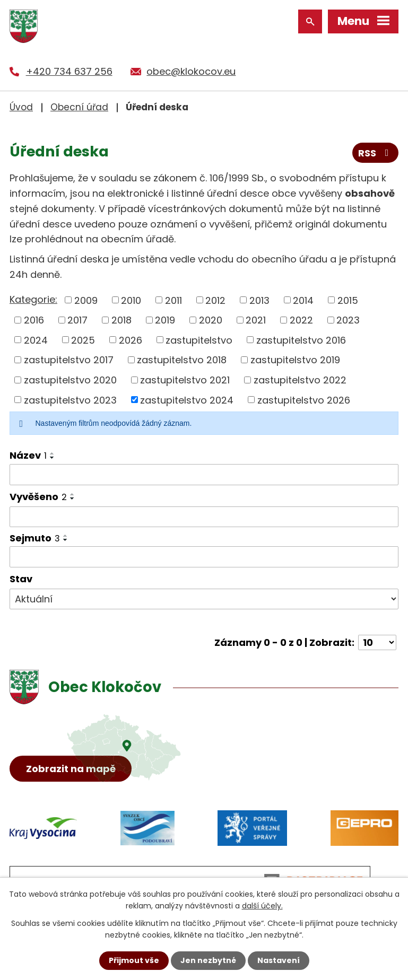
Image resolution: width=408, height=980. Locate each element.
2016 (34, 320)
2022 (301, 320)
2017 (77, 320)
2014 (303, 300)
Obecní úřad (79, 107)
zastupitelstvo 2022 (300, 380)
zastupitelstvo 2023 (70, 400)
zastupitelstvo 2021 (185, 380)
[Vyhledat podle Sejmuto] (204, 557)
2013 (259, 300)
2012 (215, 300)
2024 (36, 340)
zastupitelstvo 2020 (70, 380)
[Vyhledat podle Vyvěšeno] (204, 517)
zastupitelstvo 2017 (69, 360)
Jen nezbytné (208, 960)
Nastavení (279, 960)
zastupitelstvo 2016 (301, 340)
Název (28, 455)
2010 (131, 300)
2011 (173, 300)
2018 (121, 320)
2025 (83, 340)
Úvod (21, 107)
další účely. (262, 906)
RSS (376, 153)
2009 (86, 300)
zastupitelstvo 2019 (295, 360)
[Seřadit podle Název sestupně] (53, 458)
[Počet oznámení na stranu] (377, 642)
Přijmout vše (134, 960)
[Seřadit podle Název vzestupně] (53, 453)
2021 (256, 320)
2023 (348, 320)
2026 (131, 340)
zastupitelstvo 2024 (187, 400)
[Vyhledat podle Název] (204, 475)
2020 (211, 320)
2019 (165, 320)
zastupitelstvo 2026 (304, 400)
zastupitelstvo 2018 (182, 360)
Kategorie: (33, 299)
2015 (348, 300)
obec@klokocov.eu (191, 71)
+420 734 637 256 (69, 71)
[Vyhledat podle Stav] (204, 599)
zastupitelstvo (199, 340)
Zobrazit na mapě (71, 769)
